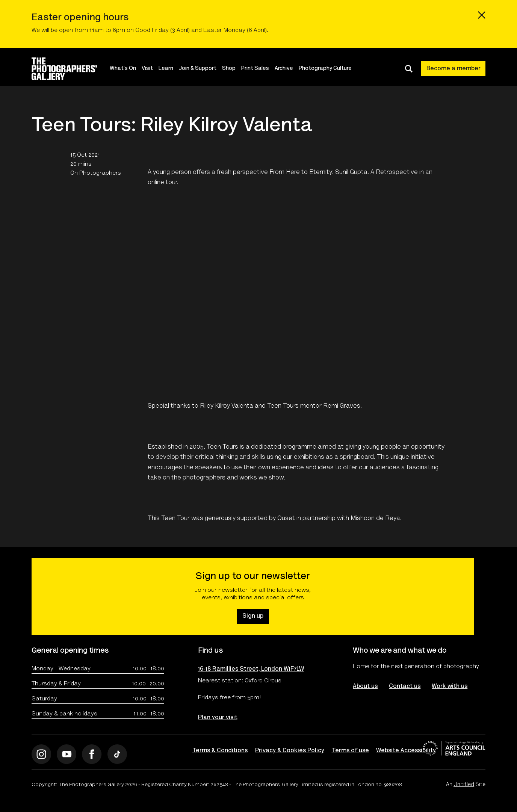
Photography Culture (326, 69)
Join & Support (198, 69)
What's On (123, 69)
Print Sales (255, 69)
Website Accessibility (406, 751)
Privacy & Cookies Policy (290, 751)
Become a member (454, 69)
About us (365, 686)
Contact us (405, 686)
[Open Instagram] (42, 754)
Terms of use (350, 751)
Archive (284, 69)
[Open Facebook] (92, 754)
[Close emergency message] (482, 15)
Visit (148, 69)
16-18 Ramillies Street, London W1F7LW (251, 669)
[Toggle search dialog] (409, 69)
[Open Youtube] (67, 754)
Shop (229, 69)
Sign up (253, 616)
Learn (166, 69)
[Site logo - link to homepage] (71, 69)
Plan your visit (218, 718)
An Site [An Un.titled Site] (466, 785)
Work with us (450, 686)
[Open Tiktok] (117, 754)
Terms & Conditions (220, 751)
